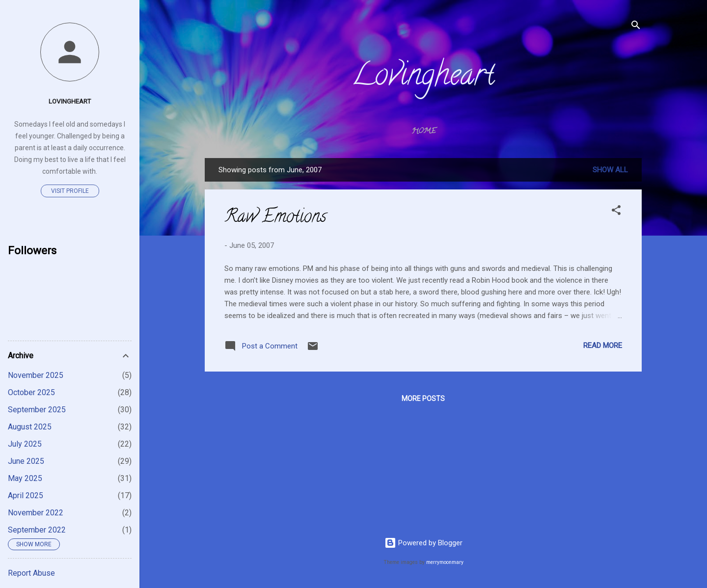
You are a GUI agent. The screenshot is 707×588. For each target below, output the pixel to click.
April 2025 (26, 495)
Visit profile (70, 191)
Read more (603, 346)
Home (423, 132)
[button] (616, 212)
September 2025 (37, 410)
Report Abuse (31, 573)
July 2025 (25, 444)
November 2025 (36, 375)
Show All (610, 170)
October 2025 (31, 392)
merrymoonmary (445, 562)
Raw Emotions (275, 218)
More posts (423, 399)
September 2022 (37, 530)
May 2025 (25, 478)
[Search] (636, 27)
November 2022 (36, 513)
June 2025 (26, 461)
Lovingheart (423, 78)
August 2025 (30, 427)
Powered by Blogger (423, 543)
